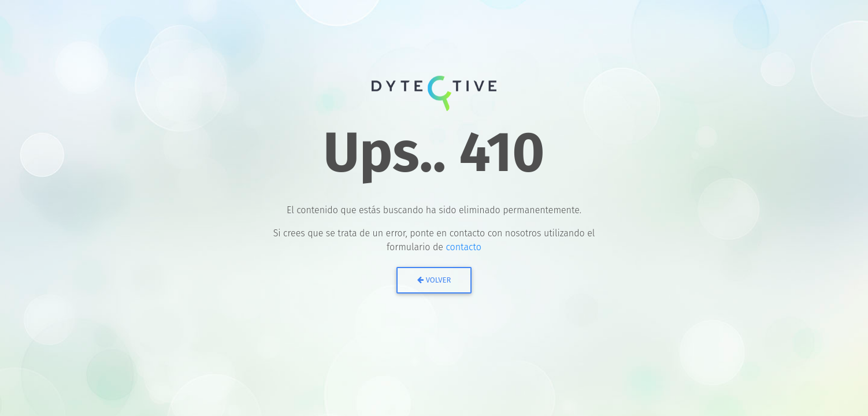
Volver (434, 280)
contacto (463, 247)
